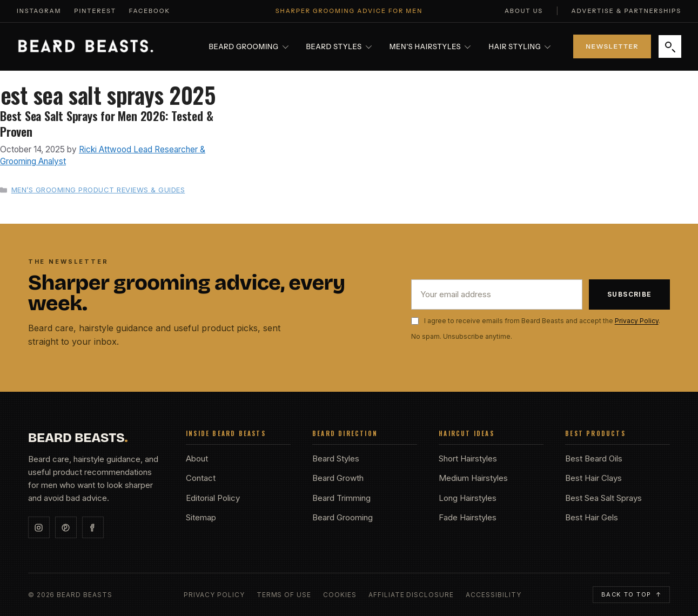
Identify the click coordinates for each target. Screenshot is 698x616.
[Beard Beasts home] (86, 46)
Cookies (340, 595)
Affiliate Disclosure (411, 595)
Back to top (632, 594)
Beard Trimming (341, 498)
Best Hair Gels (592, 517)
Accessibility (493, 595)
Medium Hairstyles (473, 478)
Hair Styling (519, 46)
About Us (524, 11)
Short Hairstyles (468, 458)
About (197, 458)
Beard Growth (338, 478)
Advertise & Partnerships (626, 11)
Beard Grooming (249, 46)
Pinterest (95, 11)
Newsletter (612, 46)
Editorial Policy (213, 498)
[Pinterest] (66, 527)
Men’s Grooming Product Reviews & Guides (98, 190)
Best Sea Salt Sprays (603, 498)
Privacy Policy (637, 321)
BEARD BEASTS (78, 438)
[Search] (670, 46)
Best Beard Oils (594, 458)
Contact (201, 478)
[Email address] (497, 295)
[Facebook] (93, 527)
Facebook (150, 11)
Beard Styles (339, 46)
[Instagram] (39, 527)
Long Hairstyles (468, 498)
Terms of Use (284, 595)
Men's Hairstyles (430, 46)
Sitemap (201, 517)
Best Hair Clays (593, 478)
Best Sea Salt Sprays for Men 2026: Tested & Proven (106, 123)
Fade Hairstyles (468, 517)
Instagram (39, 11)
